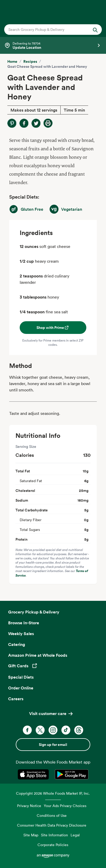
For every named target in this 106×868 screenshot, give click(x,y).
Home (12, 61)
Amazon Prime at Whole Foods (38, 655)
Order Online (21, 688)
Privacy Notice (29, 806)
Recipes (30, 61)
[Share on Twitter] (36, 123)
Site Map (31, 835)
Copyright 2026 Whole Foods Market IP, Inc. (53, 793)
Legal (75, 835)
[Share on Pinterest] (12, 123)
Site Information (54, 835)
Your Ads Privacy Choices (65, 806)
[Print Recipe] (48, 123)
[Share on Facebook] (24, 123)
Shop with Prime (53, 328)
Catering (17, 644)
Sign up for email (53, 745)
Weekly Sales (21, 634)
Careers (16, 699)
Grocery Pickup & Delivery (34, 612)
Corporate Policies (53, 845)
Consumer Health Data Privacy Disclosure (52, 825)
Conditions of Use (52, 815)
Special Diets (21, 677)
